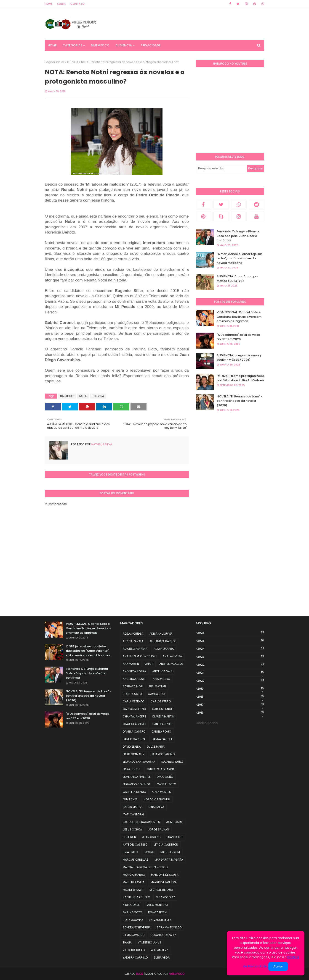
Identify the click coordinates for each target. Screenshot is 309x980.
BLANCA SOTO (132, 694)
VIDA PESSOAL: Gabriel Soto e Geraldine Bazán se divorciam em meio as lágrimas (239, 317)
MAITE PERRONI (170, 852)
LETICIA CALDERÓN (166, 845)
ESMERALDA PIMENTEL (137, 777)
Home (49, 4)
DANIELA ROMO (161, 732)
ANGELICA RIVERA (134, 671)
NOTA (83, 396)
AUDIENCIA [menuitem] (124, 45)
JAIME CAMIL (174, 822)
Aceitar (278, 966)
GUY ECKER (130, 799)
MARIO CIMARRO (134, 875)
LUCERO (149, 852)
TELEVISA (73, 62)
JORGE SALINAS (158, 829)
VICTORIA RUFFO (134, 950)
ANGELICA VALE (162, 671)
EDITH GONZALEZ (134, 754)
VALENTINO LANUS (149, 942)
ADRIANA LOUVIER (161, 634)
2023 (231, 657)
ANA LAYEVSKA (172, 656)
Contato (77, 4)
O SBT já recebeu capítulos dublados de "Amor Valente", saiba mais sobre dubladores (88, 651)
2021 (231, 673)
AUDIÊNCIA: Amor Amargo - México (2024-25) (237, 279)
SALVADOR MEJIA (160, 920)
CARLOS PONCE (162, 709)
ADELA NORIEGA (133, 634)
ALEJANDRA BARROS (163, 641)
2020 (231, 681)
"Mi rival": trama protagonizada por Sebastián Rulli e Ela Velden (240, 378)
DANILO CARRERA (134, 739)
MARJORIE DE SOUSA (165, 875)
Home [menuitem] (52, 45)
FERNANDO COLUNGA (137, 784)
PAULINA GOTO (132, 912)
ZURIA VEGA (162, 958)
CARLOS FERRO (161, 701)
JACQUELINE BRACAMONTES (141, 822)
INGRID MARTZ (132, 807)
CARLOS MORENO (134, 709)
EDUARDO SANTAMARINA (139, 762)
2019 (231, 689)
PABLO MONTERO (157, 905)
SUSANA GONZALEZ (163, 935)
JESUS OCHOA (132, 829)
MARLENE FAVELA (134, 882)
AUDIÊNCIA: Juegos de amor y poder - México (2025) (239, 358)
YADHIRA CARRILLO (135, 958)
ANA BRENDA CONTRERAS (140, 656)
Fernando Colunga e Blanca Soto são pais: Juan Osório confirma (238, 236)
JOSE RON (129, 837)
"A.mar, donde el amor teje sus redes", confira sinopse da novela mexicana (240, 258)
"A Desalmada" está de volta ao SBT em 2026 (238, 337)
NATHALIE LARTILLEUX (136, 897)
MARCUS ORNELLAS (136, 860)
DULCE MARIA (156, 747)
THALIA (127, 942)
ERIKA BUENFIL (132, 769)
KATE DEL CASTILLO (135, 845)
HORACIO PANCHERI (157, 799)
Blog (140, 974)
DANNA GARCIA (162, 739)
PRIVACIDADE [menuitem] (151, 45)
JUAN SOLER (175, 837)
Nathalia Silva (101, 444)
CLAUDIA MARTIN (163, 716)
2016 (231, 713)
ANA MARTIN (131, 664)
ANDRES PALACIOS (171, 664)
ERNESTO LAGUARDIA (161, 769)
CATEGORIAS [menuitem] (72, 45)
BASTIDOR (67, 396)
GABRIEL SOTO (166, 784)
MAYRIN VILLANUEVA (164, 882)
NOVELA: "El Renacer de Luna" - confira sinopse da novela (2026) (240, 401)
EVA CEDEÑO (165, 777)
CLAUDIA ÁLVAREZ (135, 724)
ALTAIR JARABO (164, 649)
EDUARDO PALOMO (163, 754)
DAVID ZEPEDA (132, 747)
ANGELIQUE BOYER (135, 679)
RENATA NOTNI (158, 912)
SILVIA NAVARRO (134, 935)
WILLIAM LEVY (159, 950)
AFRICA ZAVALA (133, 641)
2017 (231, 705)
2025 (231, 641)
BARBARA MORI (133, 686)
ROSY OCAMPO (133, 920)
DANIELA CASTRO (134, 732)
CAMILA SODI (156, 694)
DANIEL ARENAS (162, 724)
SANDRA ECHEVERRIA (137, 927)
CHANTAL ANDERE (134, 716)
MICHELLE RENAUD (161, 890)
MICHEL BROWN (133, 890)
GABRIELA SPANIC (134, 792)
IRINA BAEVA (156, 807)
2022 (231, 665)
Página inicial (54, 62)
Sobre (61, 4)
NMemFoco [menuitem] (100, 45)
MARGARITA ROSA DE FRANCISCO (145, 867)
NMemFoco (177, 974)
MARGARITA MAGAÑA (169, 860)
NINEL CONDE (131, 905)
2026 (231, 633)
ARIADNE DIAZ (162, 679)
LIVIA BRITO (130, 852)
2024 (231, 649)
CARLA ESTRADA (134, 701)
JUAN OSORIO (151, 837)
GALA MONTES (162, 792)
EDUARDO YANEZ (172, 762)
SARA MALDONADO (169, 927)
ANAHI (149, 664)
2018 (231, 697)
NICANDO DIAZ (165, 897)
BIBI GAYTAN (158, 686)
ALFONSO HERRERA (135, 649)
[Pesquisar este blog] (221, 168)
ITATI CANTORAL (133, 814)
